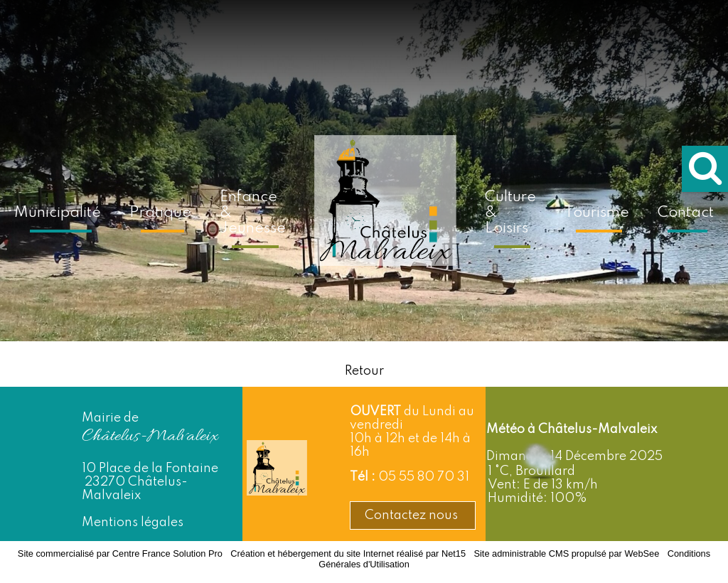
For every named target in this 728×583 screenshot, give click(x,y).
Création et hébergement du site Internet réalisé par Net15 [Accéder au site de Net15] (348, 553)
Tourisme (597, 213)
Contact (686, 213)
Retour (364, 371)
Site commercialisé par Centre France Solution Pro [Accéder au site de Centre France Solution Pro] (120, 553)
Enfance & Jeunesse (253, 213)
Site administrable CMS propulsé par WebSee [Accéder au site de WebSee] (566, 553)
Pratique (160, 213)
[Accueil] (385, 210)
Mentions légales (133, 523)
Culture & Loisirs (510, 213)
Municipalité (58, 213)
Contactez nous (413, 515)
